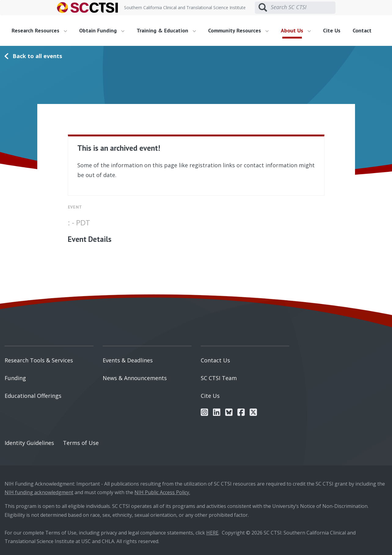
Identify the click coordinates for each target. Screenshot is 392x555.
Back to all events (37, 56)
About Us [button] (296, 30)
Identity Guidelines (29, 443)
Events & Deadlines (128, 360)
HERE (212, 533)
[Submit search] (263, 8)
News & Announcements (135, 378)
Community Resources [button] (238, 30)
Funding (15, 378)
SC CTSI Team (219, 378)
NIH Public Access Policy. (162, 492)
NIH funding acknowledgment (39, 492)
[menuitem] (42, 31)
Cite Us (332, 30)
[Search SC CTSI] (303, 7)
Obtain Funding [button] (102, 30)
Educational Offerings (33, 396)
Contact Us (215, 360)
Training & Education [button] (166, 30)
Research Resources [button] (39, 30)
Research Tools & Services (39, 360)
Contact (362, 30)
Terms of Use (81, 443)
